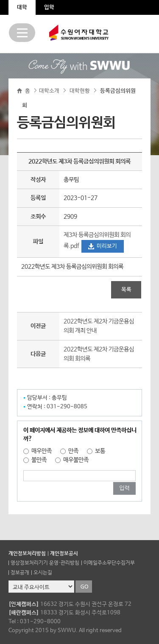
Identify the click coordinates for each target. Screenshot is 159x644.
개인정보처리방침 (27, 554)
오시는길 (43, 573)
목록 (126, 290)
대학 (22, 7)
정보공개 (20, 573)
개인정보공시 (64, 554)
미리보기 (107, 246)
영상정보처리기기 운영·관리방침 (45, 563)
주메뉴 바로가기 (0, 0)
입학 (49, 7)
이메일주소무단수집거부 (109, 563)
